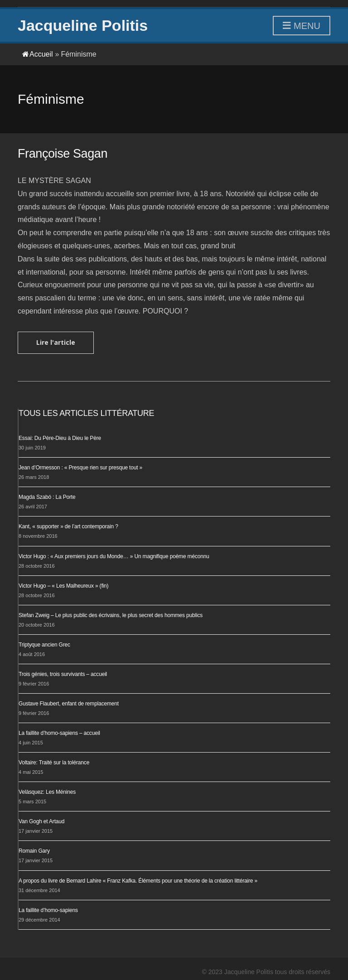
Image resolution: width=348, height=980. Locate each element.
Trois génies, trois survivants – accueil (63, 674)
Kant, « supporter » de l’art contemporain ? (68, 526)
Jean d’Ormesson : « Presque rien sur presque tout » (80, 468)
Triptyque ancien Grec (44, 645)
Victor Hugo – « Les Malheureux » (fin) (63, 586)
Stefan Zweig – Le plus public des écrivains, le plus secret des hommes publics (111, 615)
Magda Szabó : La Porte (47, 497)
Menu (302, 26)
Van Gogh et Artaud (41, 821)
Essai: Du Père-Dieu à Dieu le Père (60, 438)
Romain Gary (34, 851)
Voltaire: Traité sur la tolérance (54, 763)
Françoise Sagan (63, 154)
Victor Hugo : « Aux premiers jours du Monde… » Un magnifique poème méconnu (114, 556)
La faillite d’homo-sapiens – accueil (59, 733)
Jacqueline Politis (83, 25)
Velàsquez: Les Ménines (47, 792)
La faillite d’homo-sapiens (48, 910)
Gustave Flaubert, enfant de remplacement (69, 704)
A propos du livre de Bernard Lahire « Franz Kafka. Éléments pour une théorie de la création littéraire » (138, 881)
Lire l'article (56, 342)
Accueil (38, 54)
